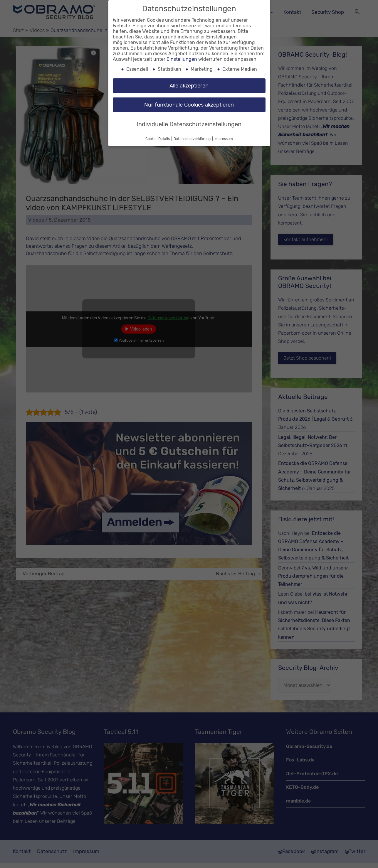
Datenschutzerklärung (193, 139)
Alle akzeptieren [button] (189, 86)
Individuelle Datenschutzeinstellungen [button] (189, 124)
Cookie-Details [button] (158, 139)
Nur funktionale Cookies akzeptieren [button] (189, 105)
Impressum (224, 139)
